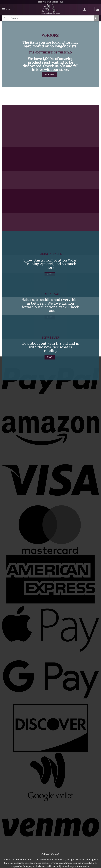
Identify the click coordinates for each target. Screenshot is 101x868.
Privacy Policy (50, 854)
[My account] (85, 9)
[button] (7, 9)
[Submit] (96, 18)
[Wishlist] (91, 10)
